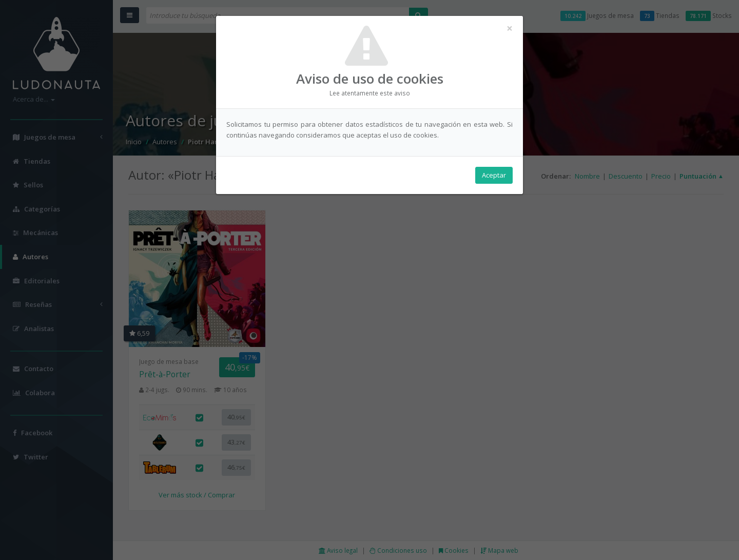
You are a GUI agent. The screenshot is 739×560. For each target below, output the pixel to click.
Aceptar (494, 175)
